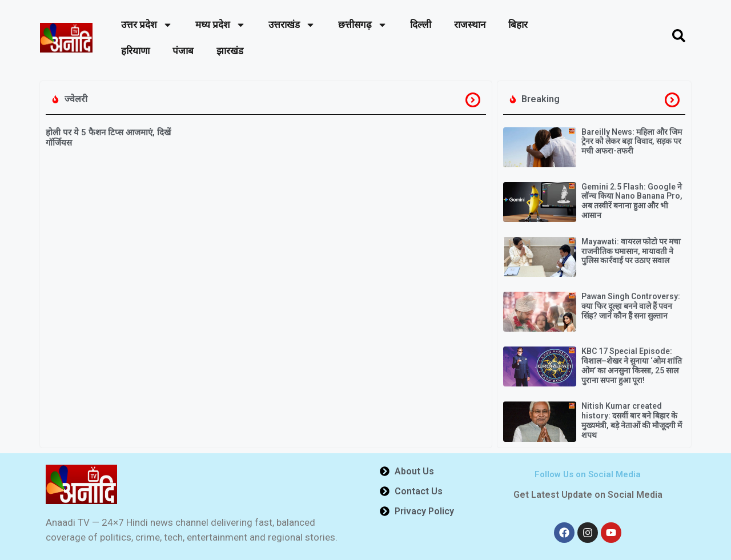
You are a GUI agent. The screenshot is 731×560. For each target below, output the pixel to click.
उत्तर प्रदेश (147, 25)
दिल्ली (421, 25)
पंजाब (183, 51)
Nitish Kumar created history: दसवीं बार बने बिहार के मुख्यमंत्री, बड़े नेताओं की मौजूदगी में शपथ (632, 420)
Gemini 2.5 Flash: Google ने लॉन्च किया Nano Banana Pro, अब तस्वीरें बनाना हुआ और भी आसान (632, 201)
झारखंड (230, 51)
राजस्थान (470, 25)
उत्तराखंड (292, 25)
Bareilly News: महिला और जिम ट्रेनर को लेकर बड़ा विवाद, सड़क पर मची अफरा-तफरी (632, 142)
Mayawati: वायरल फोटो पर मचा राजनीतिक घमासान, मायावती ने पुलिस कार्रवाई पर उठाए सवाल (631, 251)
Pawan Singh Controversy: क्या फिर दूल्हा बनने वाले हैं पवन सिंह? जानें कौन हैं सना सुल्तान (631, 306)
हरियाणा (135, 51)
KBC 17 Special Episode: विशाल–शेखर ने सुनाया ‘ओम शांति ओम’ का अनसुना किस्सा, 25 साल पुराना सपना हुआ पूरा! (632, 365)
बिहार (518, 25)
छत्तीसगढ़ (363, 25)
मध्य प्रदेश (220, 25)
